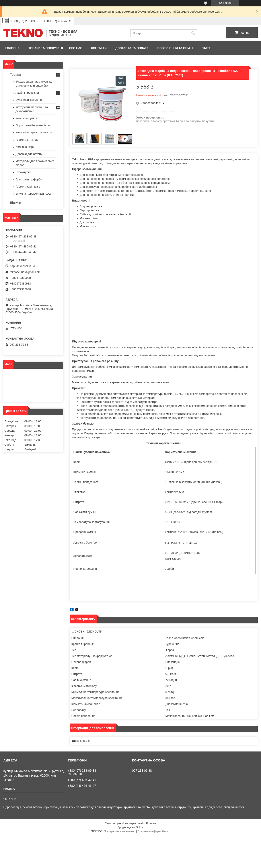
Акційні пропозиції (27, 93)
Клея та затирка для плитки (34, 132)
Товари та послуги (44, 48)
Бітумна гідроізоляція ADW (33, 194)
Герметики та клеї (27, 140)
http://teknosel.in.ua (22, 266)
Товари (15, 74)
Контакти (99, 48)
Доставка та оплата (132, 48)
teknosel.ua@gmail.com (25, 272)
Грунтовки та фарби (29, 179)
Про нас (76, 48)
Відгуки (16, 203)
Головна (12, 48)
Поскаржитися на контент (120, 831)
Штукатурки (23, 172)
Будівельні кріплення (29, 100)
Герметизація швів (28, 187)
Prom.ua (151, 823)
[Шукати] (193, 33)
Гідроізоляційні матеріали (33, 125)
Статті (206, 48)
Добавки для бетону (29, 154)
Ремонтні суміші (26, 118)
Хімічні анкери (25, 147)
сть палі (203, 462)
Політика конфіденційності (154, 831)
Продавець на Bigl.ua (130, 827)
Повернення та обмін (175, 48)
